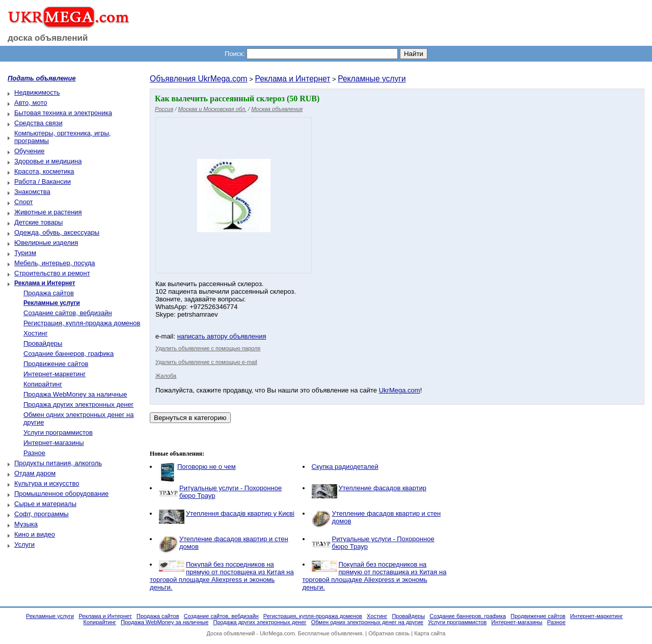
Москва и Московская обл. (212, 109)
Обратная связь (389, 633)
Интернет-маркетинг (55, 374)
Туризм (25, 253)
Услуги (24, 544)
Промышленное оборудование (61, 494)
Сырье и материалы (45, 504)
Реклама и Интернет (292, 79)
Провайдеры (43, 343)
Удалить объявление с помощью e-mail (206, 362)
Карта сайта (430, 633)
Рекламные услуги (372, 79)
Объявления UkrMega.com (199, 79)
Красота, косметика (44, 171)
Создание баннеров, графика (69, 354)
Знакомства (32, 192)
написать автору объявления (222, 336)
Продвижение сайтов (56, 364)
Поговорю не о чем (207, 467)
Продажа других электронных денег (78, 404)
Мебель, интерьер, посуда (55, 263)
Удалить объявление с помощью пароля (208, 348)
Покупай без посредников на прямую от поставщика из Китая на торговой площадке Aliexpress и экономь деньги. (375, 576)
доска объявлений (48, 38)
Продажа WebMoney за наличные (75, 394)
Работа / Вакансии (43, 181)
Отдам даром (35, 473)
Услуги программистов (58, 432)
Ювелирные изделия (46, 243)
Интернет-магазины (54, 443)
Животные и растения (48, 212)
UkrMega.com (400, 390)
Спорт (24, 202)
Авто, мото (31, 103)
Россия (164, 109)
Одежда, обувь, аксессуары (57, 232)
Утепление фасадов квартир (383, 488)
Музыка (26, 524)
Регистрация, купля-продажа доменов (82, 323)
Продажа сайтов (49, 293)
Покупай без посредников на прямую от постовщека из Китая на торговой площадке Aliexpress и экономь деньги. (222, 576)
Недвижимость (37, 92)
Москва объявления (277, 109)
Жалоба (166, 376)
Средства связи (38, 123)
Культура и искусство (47, 483)
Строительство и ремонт (52, 273)
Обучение (29, 151)
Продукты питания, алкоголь (58, 463)
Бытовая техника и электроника (63, 113)
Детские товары (38, 222)
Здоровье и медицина (48, 161)
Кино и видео (35, 534)
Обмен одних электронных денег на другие (367, 622)
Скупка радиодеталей (345, 467)
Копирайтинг (43, 384)
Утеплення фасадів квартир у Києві (240, 513)
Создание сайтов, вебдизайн (68, 313)
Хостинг (35, 333)
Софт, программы (42, 514)
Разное (34, 453)
